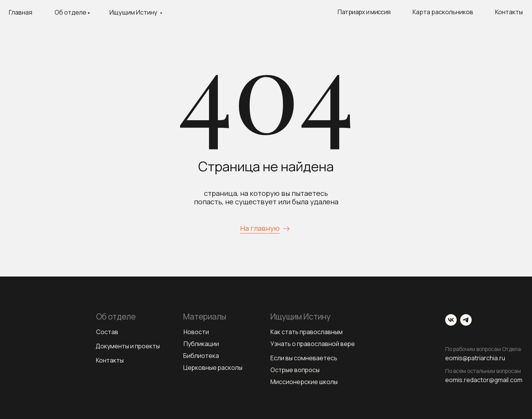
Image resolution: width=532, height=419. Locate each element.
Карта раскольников (443, 12)
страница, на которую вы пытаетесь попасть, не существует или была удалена (266, 197)
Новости (196, 332)
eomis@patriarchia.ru (476, 358)
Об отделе (70, 12)
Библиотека (201, 356)
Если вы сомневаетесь (304, 358)
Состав (107, 332)
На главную (260, 228)
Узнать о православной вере (313, 344)
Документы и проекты (128, 346)
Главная (21, 12)
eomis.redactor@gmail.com (485, 380)
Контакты (509, 12)
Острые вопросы (295, 370)
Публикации (201, 344)
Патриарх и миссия (364, 12)
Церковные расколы (213, 368)
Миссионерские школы (304, 382)
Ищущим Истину (133, 12)
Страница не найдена (266, 166)
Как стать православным (307, 332)
